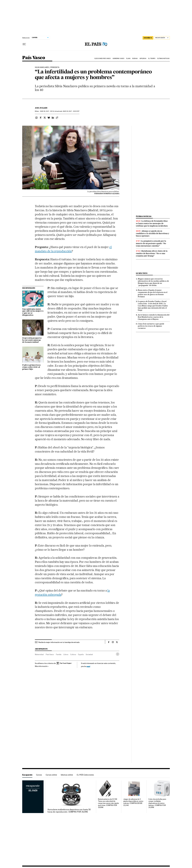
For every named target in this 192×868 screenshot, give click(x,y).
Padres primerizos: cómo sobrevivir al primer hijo (31, 367)
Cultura (73, 654)
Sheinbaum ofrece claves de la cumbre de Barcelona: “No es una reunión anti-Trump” (152, 253)
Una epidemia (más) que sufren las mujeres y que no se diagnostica (33, 312)
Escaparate (27, 775)
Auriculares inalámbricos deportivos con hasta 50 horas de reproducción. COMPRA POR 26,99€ (69, 811)
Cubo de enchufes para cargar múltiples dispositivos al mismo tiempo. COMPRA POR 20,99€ (157, 803)
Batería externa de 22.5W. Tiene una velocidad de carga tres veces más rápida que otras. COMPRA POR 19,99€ (108, 803)
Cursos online (51, 775)
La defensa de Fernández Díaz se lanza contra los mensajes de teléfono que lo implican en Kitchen (152, 223)
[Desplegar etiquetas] (118, 654)
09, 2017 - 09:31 (47, 111)
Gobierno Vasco (118, 58)
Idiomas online (67, 775)
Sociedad (89, 654)
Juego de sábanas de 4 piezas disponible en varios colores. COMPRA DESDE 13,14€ (133, 802)
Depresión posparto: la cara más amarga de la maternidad (32, 340)
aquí (88, 666)
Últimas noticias (163, 58)
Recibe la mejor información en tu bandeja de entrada (59, 642)
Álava (128, 58)
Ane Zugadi (41, 108)
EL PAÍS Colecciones (85, 775)
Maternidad (39, 654)
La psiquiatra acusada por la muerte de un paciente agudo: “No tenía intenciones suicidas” (151, 243)
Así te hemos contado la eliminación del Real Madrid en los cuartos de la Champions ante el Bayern (154, 317)
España (81, 654)
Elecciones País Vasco (103, 58)
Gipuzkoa (143, 58)
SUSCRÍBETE (148, 38)
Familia (59, 654)
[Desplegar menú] (24, 44)
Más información (42, 666)
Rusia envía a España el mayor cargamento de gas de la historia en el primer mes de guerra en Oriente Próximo (153, 293)
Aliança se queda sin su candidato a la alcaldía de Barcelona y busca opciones (153, 233)
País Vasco (34, 58)
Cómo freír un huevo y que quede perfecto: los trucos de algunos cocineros (151, 326)
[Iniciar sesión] (162, 38)
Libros (66, 654)
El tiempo (152, 58)
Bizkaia (135, 58)
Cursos (39, 775)
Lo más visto (142, 273)
